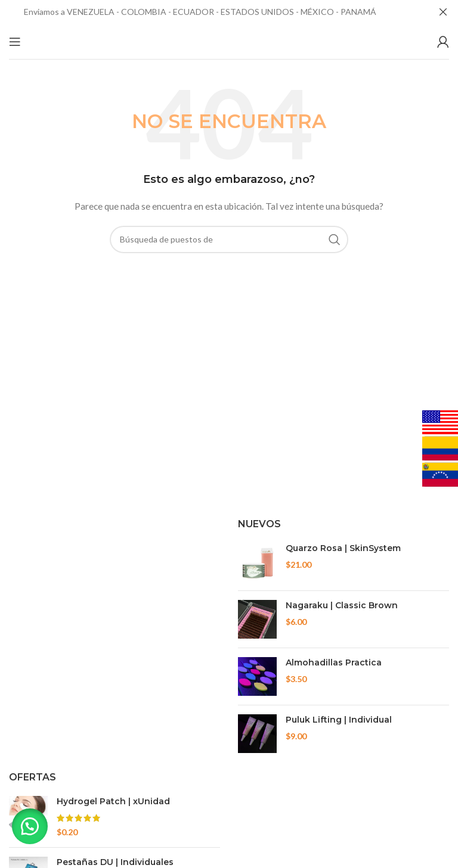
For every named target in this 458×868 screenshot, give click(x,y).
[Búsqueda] (229, 239)
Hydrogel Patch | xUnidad (113, 801)
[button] (30, 826)
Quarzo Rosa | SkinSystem (343, 548)
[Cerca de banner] (443, 12)
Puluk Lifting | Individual (339, 720)
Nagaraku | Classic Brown (342, 605)
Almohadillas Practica (334, 662)
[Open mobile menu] (15, 42)
